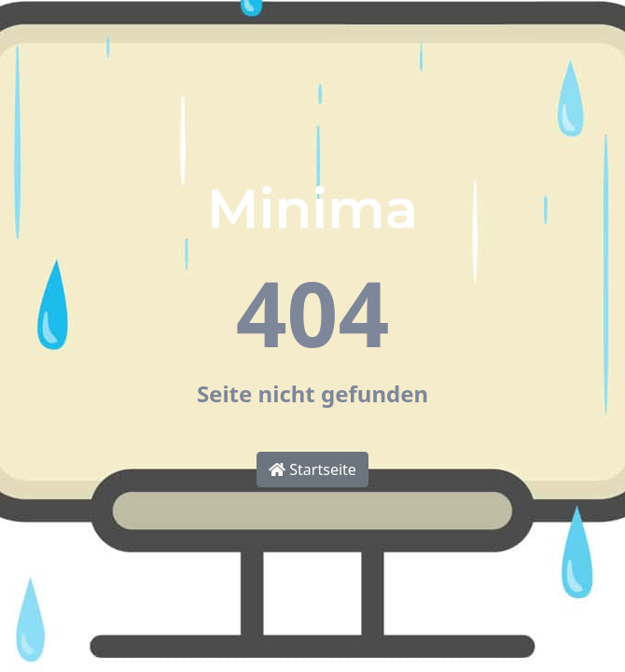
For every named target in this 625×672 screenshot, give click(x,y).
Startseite (312, 469)
